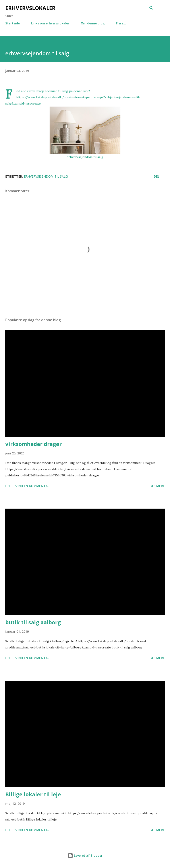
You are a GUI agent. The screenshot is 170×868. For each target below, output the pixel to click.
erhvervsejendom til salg (85, 157)
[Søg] (151, 8)
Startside (13, 23)
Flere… (121, 23)
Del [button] (157, 176)
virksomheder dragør (34, 444)
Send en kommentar (32, 486)
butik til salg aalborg (33, 622)
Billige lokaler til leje (33, 794)
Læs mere (157, 486)
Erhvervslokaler (30, 8)
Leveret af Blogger (85, 855)
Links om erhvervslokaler (50, 23)
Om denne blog (93, 23)
